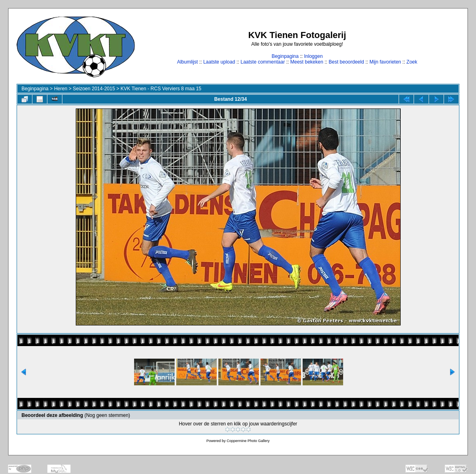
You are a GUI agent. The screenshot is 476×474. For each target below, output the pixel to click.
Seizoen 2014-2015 (94, 89)
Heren (61, 89)
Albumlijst (187, 62)
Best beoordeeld (346, 62)
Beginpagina (285, 56)
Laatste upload (219, 62)
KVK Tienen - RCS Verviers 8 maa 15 (161, 89)
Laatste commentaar (263, 62)
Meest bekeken (306, 62)
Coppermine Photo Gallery (248, 441)
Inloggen (314, 56)
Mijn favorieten (385, 62)
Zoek (412, 62)
